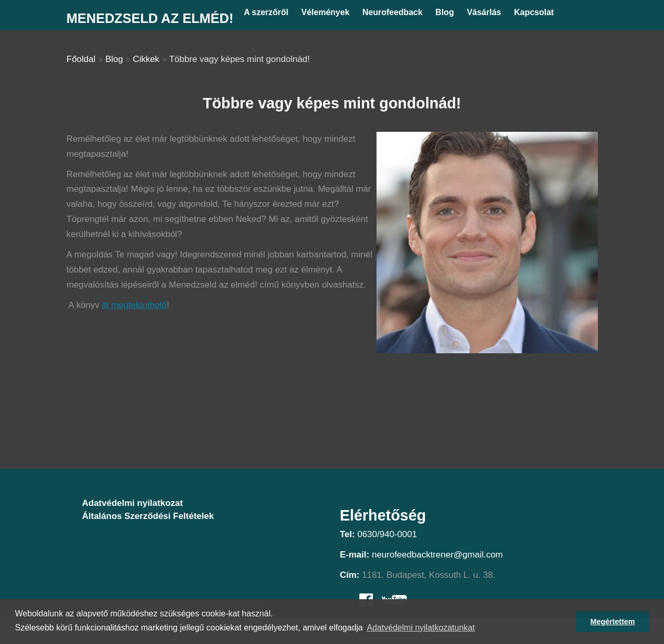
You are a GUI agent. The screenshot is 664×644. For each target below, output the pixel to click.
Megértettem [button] (612, 622)
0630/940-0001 (387, 534)
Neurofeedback (393, 12)
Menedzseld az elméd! (150, 18)
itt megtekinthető (135, 305)
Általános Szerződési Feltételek (148, 516)
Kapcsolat (534, 12)
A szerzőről (266, 12)
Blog (445, 12)
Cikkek (146, 59)
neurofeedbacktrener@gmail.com (437, 555)
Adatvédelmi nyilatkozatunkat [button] (421, 628)
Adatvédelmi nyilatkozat (133, 503)
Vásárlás (484, 12)
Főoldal (81, 59)
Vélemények (326, 12)
